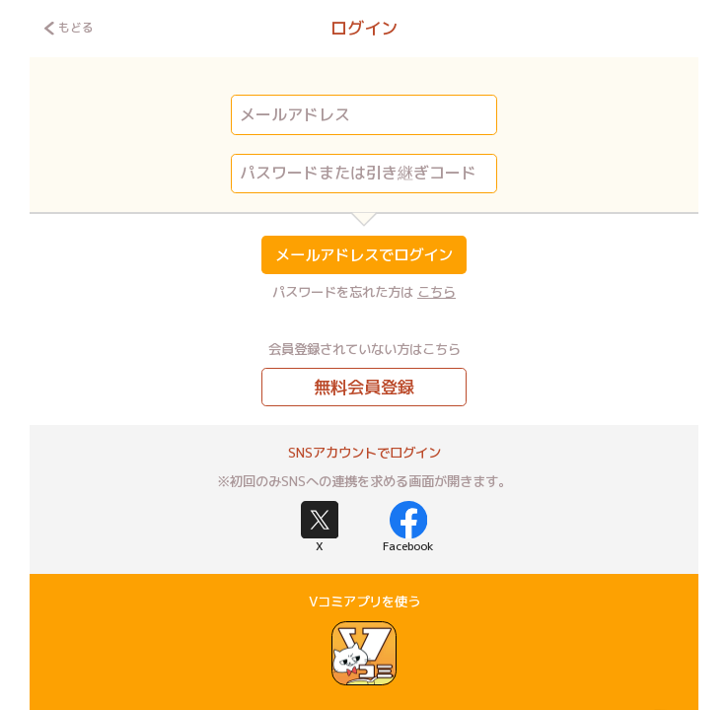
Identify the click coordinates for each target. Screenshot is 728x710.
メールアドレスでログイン (364, 254)
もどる (69, 28)
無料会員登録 (364, 387)
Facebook (408, 528)
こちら (437, 292)
